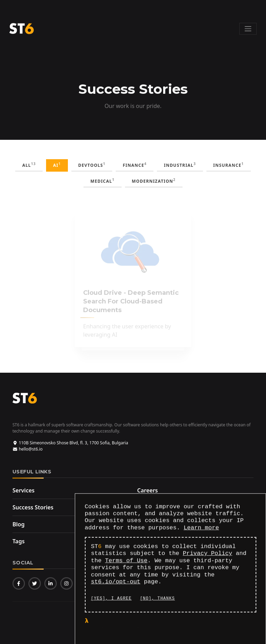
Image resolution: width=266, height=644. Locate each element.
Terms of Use (126, 562)
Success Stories (33, 507)
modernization (154, 181)
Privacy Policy (208, 555)
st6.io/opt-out (116, 583)
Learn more (201, 529)
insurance (229, 165)
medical (103, 181)
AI (57, 165)
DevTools (92, 165)
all (29, 165)
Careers (148, 490)
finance (135, 165)
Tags (19, 541)
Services (24, 490)
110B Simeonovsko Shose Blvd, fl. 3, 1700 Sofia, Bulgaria (70, 443)
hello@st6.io (28, 449)
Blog (19, 524)
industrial (180, 165)
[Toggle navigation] (248, 29)
